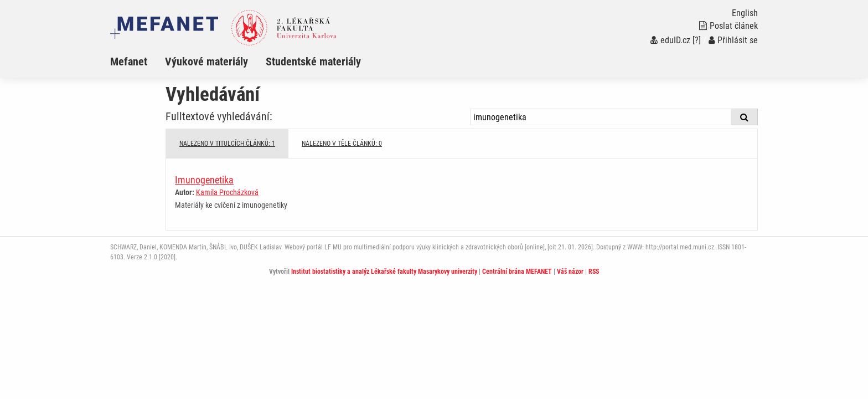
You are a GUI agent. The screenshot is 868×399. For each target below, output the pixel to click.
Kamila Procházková (227, 192)
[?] (697, 40)
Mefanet (129, 62)
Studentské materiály (313, 62)
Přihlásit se (733, 40)
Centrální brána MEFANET (517, 272)
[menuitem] (138, 62)
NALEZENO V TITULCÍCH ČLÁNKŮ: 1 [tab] (227, 144)
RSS (594, 272)
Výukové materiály (206, 62)
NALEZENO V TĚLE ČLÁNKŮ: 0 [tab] (342, 144)
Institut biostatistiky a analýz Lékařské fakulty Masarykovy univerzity (384, 272)
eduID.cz (670, 40)
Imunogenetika (204, 180)
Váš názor (570, 272)
